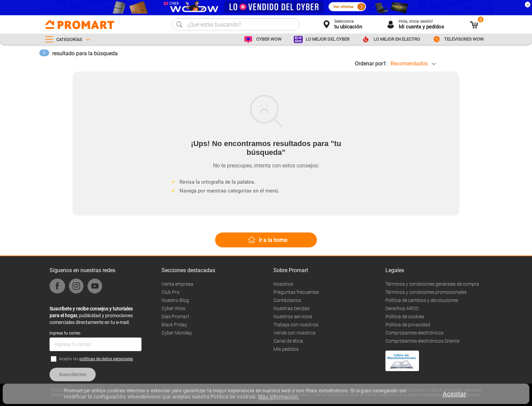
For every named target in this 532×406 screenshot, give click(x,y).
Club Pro (170, 292)
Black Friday (174, 325)
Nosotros (283, 284)
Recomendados (409, 64)
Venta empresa (177, 284)
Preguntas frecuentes (296, 292)
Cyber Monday (177, 333)
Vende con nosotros (294, 333)
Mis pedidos (286, 349)
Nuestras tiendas (291, 308)
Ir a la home (273, 240)
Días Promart (175, 317)
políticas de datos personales (106, 359)
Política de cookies (405, 317)
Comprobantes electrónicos (414, 333)
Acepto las (96, 359)
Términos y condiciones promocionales (426, 292)
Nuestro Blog (175, 300)
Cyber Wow (174, 308)
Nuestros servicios (293, 317)
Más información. (279, 397)
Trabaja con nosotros (296, 325)
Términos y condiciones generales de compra (432, 284)
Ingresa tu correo (65, 333)
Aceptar (454, 394)
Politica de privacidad (408, 325)
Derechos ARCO (402, 308)
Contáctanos (287, 300)
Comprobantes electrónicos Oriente (422, 341)
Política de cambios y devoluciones (422, 300)
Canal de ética (288, 341)
